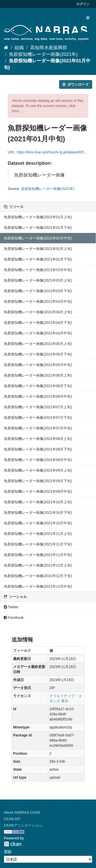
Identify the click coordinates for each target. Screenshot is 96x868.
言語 (7, 852)
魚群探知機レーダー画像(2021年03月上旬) (38, 280)
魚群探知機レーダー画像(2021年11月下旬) (38, 544)
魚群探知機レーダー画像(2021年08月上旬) (38, 439)
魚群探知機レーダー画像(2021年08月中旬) (38, 460)
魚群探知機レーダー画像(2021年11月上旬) (38, 534)
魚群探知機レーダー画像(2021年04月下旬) (38, 323)
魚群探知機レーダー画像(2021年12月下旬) (38, 576)
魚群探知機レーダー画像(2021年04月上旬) (38, 312)
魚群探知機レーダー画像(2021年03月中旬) (38, 301)
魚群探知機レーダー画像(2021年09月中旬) (38, 491)
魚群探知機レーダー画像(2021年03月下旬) (38, 291)
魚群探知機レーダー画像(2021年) (43, 54)
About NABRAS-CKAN (22, 812)
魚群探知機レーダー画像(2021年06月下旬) (38, 386)
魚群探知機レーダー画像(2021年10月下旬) (38, 513)
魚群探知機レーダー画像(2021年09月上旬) (38, 470)
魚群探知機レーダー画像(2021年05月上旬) (38, 344)
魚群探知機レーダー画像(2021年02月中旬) (38, 270)
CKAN (13, 844)
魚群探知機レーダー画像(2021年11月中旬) (38, 555)
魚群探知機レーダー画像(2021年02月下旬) (38, 259)
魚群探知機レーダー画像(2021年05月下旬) (38, 354)
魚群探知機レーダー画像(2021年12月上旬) (38, 565)
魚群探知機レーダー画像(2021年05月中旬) (38, 365)
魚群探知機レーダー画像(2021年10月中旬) (38, 523)
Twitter (11, 607)
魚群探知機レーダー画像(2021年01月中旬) (38, 238)
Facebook (14, 618)
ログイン (83, 4)
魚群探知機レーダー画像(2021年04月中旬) (38, 333)
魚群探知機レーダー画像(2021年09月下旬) (38, 481)
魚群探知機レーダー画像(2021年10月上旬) (38, 502)
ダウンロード (76, 84)
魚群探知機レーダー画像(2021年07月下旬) (38, 418)
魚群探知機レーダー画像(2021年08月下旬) (38, 449)
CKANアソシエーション (23, 825)
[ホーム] (6, 48)
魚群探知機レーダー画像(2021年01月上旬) (38, 217)
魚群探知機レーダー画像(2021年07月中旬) (38, 428)
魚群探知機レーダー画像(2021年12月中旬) (38, 586)
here (15, 111)
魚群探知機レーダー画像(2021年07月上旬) (38, 407)
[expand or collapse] (88, 18)
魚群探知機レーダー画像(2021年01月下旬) (38, 228)
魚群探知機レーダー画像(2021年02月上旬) (38, 249)
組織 (19, 48)
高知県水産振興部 (49, 48)
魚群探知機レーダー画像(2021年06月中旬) (38, 396)
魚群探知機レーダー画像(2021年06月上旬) (38, 375)
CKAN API (12, 819)
